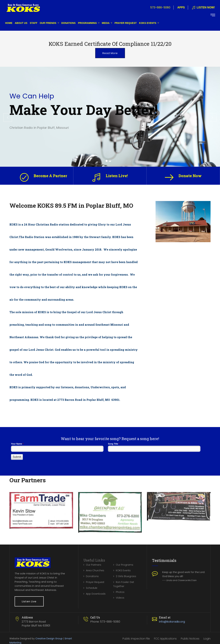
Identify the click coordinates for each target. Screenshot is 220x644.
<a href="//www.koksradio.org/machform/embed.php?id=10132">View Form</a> (110, 455)
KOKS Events (148, 23)
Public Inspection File (136, 639)
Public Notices (190, 639)
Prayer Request (126, 23)
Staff (34, 23)
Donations (68, 23)
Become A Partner (50, 176)
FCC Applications (165, 639)
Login (207, 639)
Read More (110, 53)
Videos (120, 598)
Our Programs (125, 565)
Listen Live (29, 601)
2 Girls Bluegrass (126, 576)
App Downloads (96, 594)
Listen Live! (117, 176)
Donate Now (190, 176)
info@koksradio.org (172, 622)
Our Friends (48, 23)
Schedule (92, 588)
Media (106, 23)
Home (9, 23)
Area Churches (95, 570)
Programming (87, 23)
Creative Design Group (49, 639)
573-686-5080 (160, 7)
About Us (21, 23)
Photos (120, 592)
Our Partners (94, 565)
